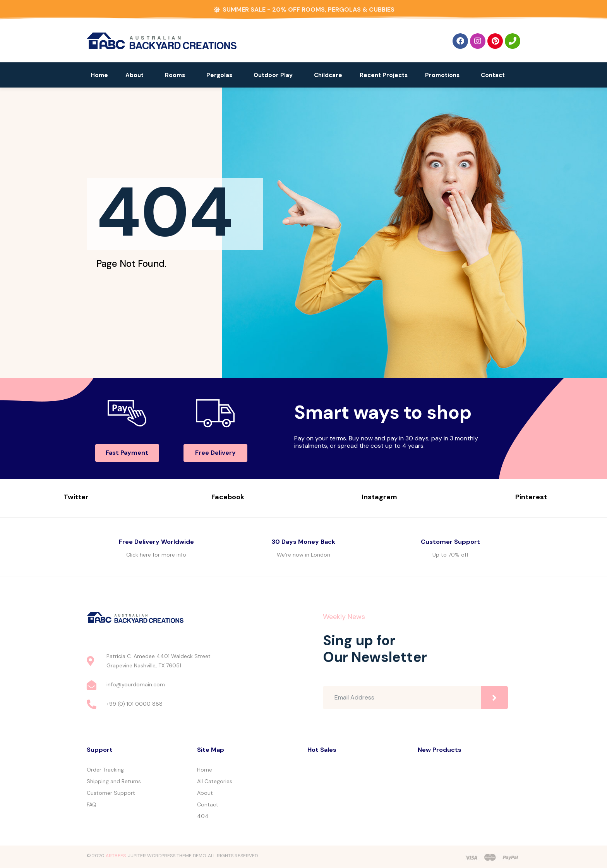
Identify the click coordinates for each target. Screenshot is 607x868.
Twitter (76, 497)
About (135, 75)
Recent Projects (384, 75)
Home (99, 75)
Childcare (328, 75)
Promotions (442, 75)
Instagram (379, 497)
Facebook (228, 497)
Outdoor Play (273, 75)
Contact (493, 75)
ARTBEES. (116, 856)
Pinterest (531, 497)
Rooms (175, 75)
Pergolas (219, 75)
